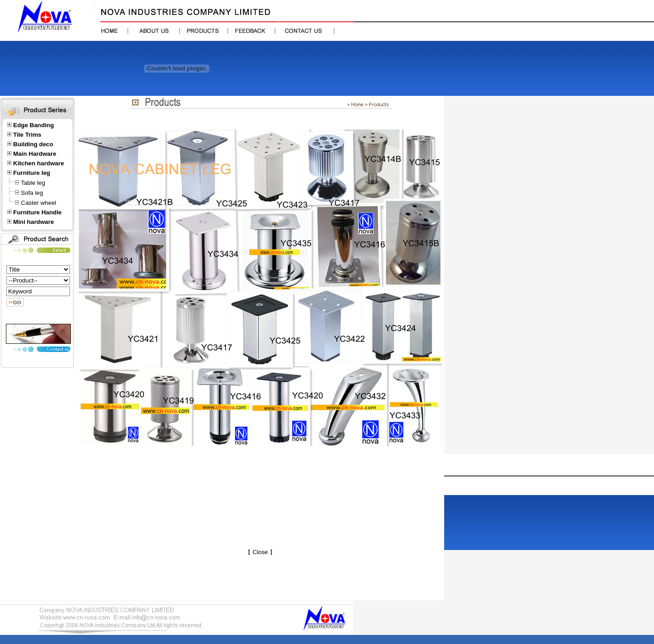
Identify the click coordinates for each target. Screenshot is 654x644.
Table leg (33, 183)
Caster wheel (39, 203)
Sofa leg (32, 193)
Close (260, 552)
